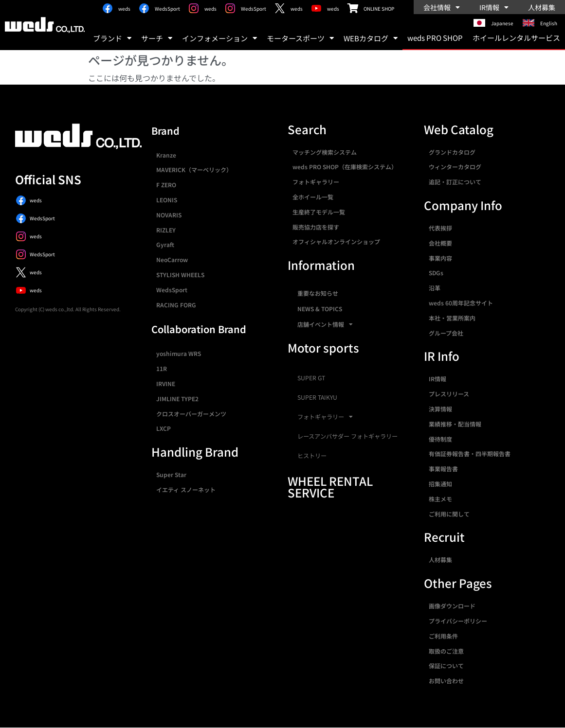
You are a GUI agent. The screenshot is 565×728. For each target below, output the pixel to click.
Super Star (171, 474)
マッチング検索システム (325, 152)
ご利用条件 (443, 636)
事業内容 (440, 258)
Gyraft (165, 244)
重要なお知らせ (318, 293)
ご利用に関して (449, 514)
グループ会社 (446, 333)
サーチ (157, 38)
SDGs (436, 273)
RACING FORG (176, 305)
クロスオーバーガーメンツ (191, 414)
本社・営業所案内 (452, 318)
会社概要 (440, 243)
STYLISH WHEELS (180, 275)
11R (162, 368)
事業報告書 (443, 469)
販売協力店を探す (316, 227)
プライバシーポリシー (458, 621)
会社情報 (442, 7)
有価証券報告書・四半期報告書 (470, 453)
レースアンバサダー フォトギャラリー (347, 436)
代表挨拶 (440, 228)
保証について (446, 666)
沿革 (435, 288)
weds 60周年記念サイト (461, 303)
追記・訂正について (455, 182)
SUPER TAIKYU (317, 397)
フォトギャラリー (316, 182)
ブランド (112, 38)
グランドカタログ (452, 152)
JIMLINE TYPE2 (177, 399)
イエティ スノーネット (186, 489)
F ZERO (166, 185)
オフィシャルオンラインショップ (336, 241)
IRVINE (166, 383)
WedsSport (172, 290)
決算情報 (440, 409)
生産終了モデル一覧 (319, 212)
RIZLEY (166, 230)
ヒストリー (312, 456)
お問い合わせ (446, 681)
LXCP (164, 428)
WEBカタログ (371, 38)
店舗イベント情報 (325, 324)
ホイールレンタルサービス (516, 38)
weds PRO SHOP (435, 38)
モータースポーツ (300, 38)
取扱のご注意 (446, 651)
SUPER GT (311, 378)
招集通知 (440, 484)
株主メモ (440, 499)
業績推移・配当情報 (455, 424)
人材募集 (542, 7)
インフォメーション (219, 38)
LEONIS (167, 200)
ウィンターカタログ (455, 167)
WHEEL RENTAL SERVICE (330, 487)
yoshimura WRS (179, 353)
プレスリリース (449, 394)
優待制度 (440, 439)
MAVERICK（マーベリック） (194, 169)
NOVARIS (169, 215)
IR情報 (494, 7)
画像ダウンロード (452, 606)
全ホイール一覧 (313, 197)
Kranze (166, 155)
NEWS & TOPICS (320, 309)
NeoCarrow (172, 259)
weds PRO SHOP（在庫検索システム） (345, 167)
